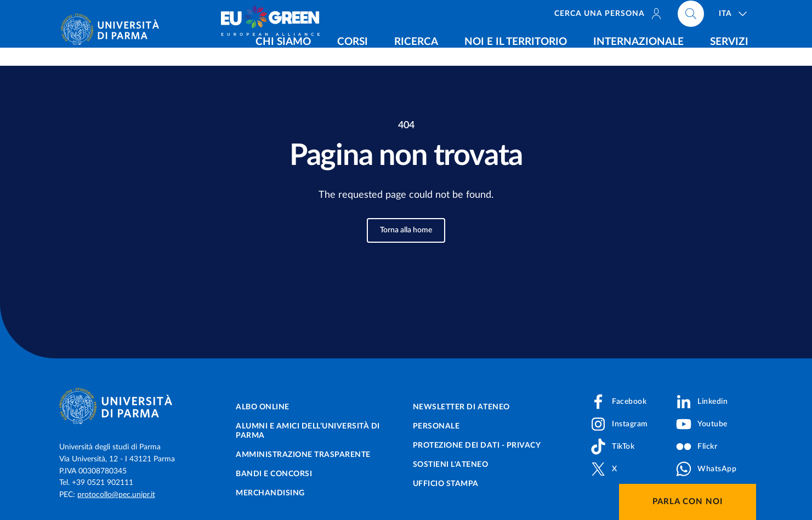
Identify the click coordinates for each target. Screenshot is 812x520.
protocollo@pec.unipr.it (116, 495)
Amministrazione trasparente (303, 455)
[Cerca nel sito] (691, 16)
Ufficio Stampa (446, 484)
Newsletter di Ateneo (461, 407)
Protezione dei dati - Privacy (477, 445)
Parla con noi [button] (688, 502)
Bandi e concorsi (274, 474)
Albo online (263, 407)
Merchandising (270, 493)
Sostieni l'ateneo (451, 465)
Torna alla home (406, 230)
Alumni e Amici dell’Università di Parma (308, 431)
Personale (436, 426)
